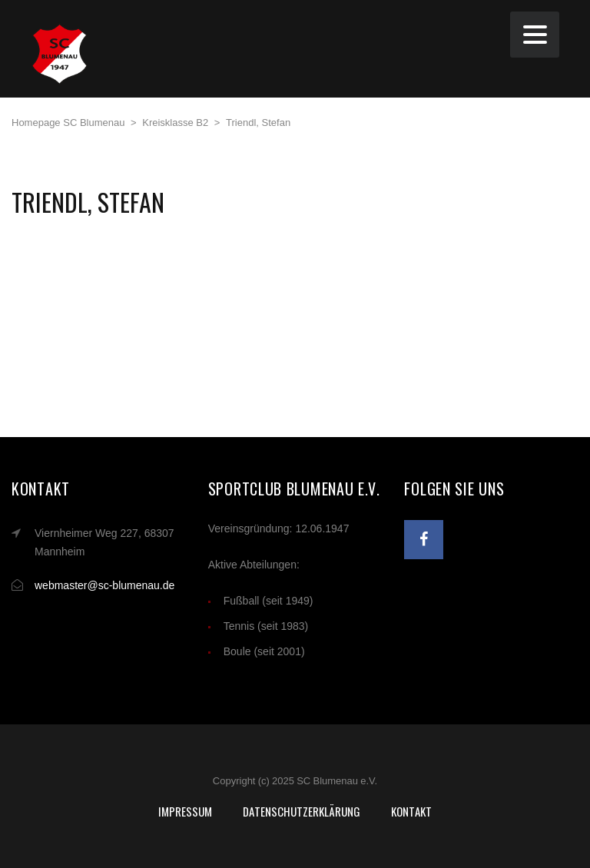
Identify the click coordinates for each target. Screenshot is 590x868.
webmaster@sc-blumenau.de (104, 585)
